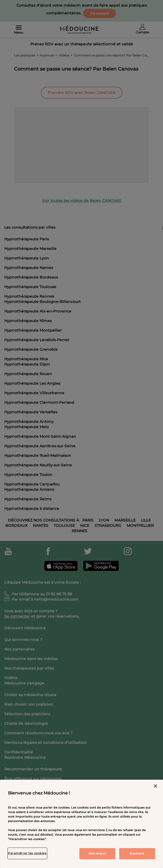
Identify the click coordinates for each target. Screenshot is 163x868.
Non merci (97, 853)
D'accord (137, 853)
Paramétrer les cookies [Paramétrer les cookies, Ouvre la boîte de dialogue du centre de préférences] (27, 853)
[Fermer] (156, 786)
